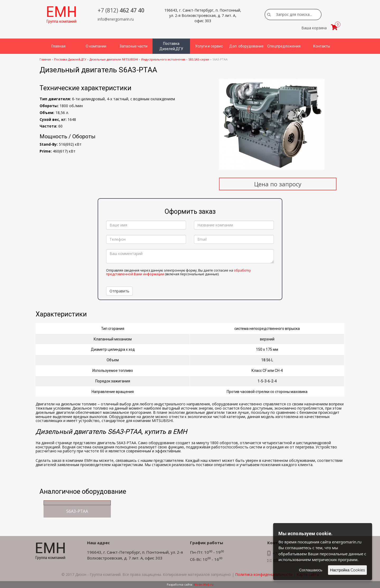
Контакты (322, 46)
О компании (96, 46)
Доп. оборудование (246, 46)
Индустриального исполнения (163, 59)
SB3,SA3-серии (199, 59)
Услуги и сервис (209, 46)
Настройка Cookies (347, 570)
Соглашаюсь (311, 570)
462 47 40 (121, 10)
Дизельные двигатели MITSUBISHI (114, 59)
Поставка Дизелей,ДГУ (171, 46)
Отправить (119, 291)
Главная (58, 46)
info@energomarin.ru (116, 19)
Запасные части (134, 46)
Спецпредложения (284, 46)
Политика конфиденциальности (264, 574)
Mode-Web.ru (204, 584)
